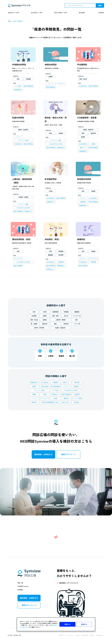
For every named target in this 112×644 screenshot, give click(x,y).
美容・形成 (55, 316)
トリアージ (66, 386)
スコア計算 (55, 390)
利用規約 (20, 590)
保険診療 (55, 382)
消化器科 (34, 316)
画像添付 (66, 398)
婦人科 (66, 316)
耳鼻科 (61, 356)
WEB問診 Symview (23, 586)
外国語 (34, 394)
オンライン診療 (77, 398)
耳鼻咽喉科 (55, 312)
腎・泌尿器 (34, 324)
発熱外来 (34, 402)
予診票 (45, 394)
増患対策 (77, 382)
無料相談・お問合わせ (43, 454)
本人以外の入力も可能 (71, 390)
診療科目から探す (14, 13)
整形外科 (45, 324)
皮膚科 (45, 316)
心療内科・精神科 (61, 320)
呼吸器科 (66, 312)
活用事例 (101, 13)
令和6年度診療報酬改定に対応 (50, 402)
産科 (77, 320)
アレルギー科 (77, 316)
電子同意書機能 (55, 386)
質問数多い (77, 386)
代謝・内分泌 (34, 320)
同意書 (34, 386)
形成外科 (66, 324)
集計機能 (77, 402)
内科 (34, 312)
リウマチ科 (77, 324)
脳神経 (45, 320)
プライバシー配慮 (39, 390)
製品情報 (82, 13)
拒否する (84, 624)
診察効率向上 (34, 382)
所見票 (55, 398)
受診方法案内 (45, 386)
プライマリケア (45, 398)
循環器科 (77, 312)
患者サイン (66, 382)
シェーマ (34, 398)
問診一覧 (20, 583)
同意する (67, 624)
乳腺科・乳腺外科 (60, 328)
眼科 (55, 324)
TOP (9, 21)
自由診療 (77, 394)
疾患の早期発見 (66, 394)
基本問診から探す (37, 13)
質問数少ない (55, 394)
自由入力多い (66, 402)
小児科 (45, 312)
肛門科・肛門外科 (39, 328)
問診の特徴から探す (61, 13)
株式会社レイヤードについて (69, 583)
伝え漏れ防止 (45, 382)
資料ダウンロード (69, 454)
